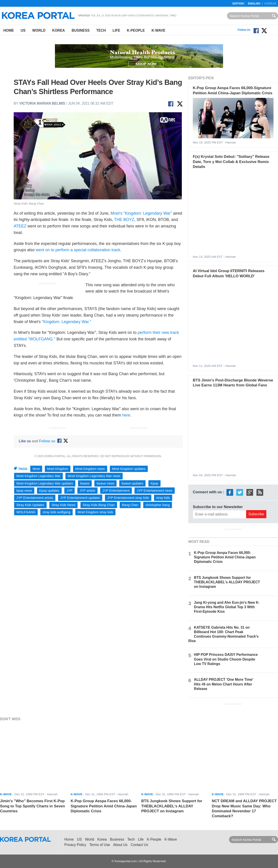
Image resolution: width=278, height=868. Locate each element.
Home (9, 30)
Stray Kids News (64, 505)
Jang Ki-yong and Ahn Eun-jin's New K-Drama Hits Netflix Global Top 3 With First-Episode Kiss (227, 607)
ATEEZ (20, 226)
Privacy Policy (75, 845)
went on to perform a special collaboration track (78, 250)
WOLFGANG (26, 512)
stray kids (163, 498)
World (39, 30)
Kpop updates (49, 491)
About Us (120, 845)
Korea (59, 30)
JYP (70, 491)
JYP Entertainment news (155, 491)
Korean (270, 4)
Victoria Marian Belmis (42, 103)
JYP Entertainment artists (35, 498)
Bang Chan (130, 505)
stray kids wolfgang (56, 512)
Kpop (154, 483)
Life (116, 30)
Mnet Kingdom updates (129, 469)
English (254, 4)
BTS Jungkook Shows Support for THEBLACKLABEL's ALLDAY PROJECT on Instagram (227, 582)
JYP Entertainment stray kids (128, 498)
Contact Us (139, 845)
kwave (85, 483)
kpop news (24, 491)
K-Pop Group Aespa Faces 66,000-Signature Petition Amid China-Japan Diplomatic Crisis (225, 557)
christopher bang (158, 505)
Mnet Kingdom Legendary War (38, 476)
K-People (136, 30)
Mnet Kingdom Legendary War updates (45, 483)
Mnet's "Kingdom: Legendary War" (141, 213)
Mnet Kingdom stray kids (95, 512)
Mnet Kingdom (58, 469)
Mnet (36, 469)
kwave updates (132, 483)
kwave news (105, 483)
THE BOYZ (124, 220)
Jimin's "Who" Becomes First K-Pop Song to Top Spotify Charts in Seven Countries (33, 806)
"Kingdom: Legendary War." (67, 322)
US (23, 30)
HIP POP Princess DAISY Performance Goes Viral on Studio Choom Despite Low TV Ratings (226, 659)
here (126, 415)
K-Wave (158, 30)
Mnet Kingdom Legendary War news (94, 476)
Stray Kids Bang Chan (99, 505)
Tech (101, 30)
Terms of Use (100, 845)
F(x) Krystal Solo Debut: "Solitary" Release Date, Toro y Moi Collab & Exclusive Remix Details (231, 162)
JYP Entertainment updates (80, 498)
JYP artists (87, 491)
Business (80, 30)
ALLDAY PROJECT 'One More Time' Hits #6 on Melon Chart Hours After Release (224, 684)
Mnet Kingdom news (90, 469)
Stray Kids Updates (30, 505)
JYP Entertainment (116, 491)
